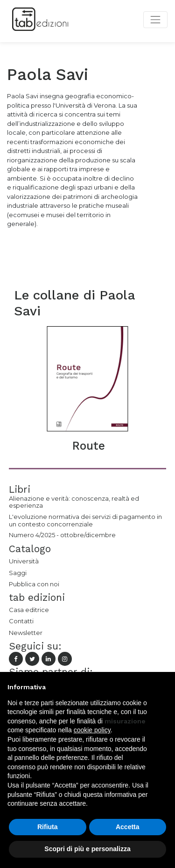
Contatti (21, 621)
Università (24, 561)
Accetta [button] (128, 827)
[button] (163, 687)
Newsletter (26, 633)
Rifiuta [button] (48, 827)
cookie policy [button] (92, 730)
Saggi (18, 573)
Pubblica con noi (34, 584)
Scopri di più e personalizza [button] (87, 849)
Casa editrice (29, 610)
